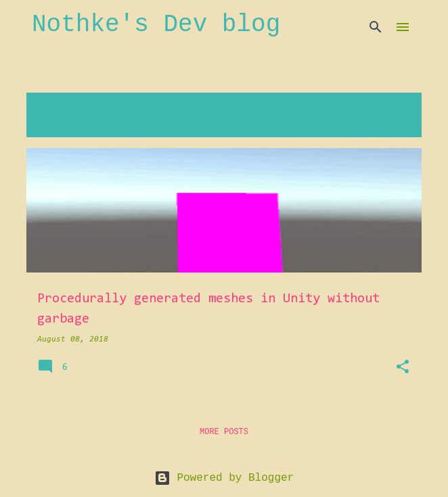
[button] (403, 368)
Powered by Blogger (224, 478)
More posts (224, 432)
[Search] (376, 27)
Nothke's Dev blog (156, 25)
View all (57, 124)
